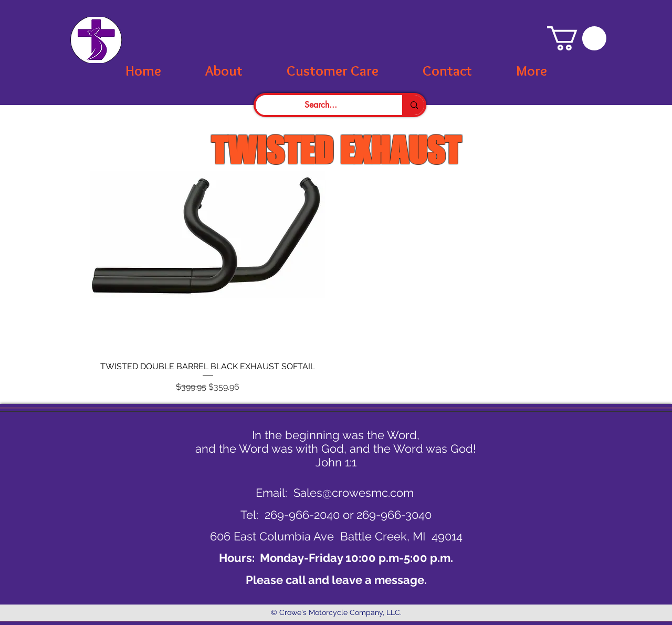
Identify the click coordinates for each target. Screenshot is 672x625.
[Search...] (321, 105)
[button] (577, 38)
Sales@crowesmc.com (354, 493)
